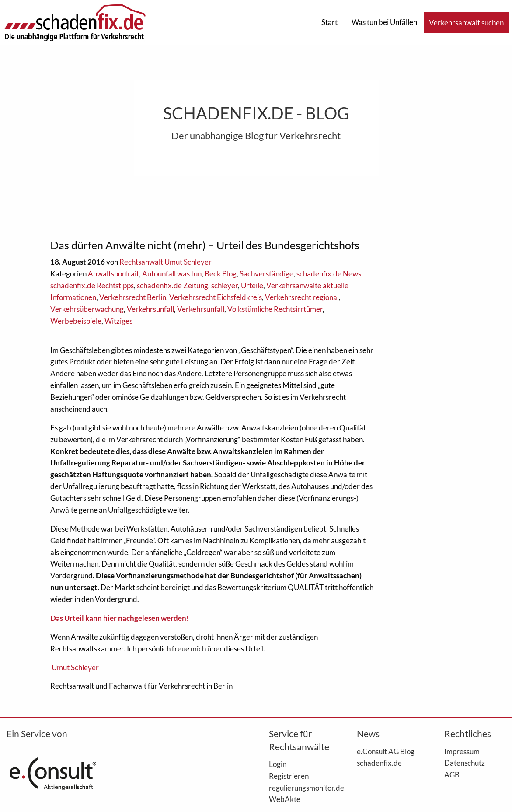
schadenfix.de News (329, 274)
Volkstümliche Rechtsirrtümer (275, 309)
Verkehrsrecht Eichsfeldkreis (216, 297)
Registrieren (289, 776)
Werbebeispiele (76, 321)
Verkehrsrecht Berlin (133, 297)
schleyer (225, 285)
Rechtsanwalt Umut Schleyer (165, 262)
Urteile (252, 285)
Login (278, 764)
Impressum (462, 751)
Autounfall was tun (172, 274)
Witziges (118, 321)
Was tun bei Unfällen (384, 22)
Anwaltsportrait (113, 274)
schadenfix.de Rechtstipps (92, 285)
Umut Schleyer (75, 667)
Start (329, 22)
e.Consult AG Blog (386, 751)
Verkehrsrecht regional (302, 297)
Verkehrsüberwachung (87, 309)
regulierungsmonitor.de (300, 787)
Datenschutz (465, 763)
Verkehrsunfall (150, 309)
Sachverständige (266, 274)
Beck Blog (221, 274)
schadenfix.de (379, 763)
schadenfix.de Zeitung (172, 285)
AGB (452, 774)
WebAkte (285, 799)
